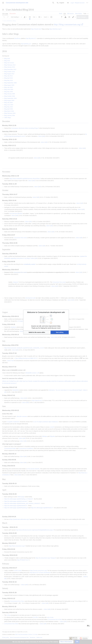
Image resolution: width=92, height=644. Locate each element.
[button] (37, 332)
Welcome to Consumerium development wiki (46, 312)
